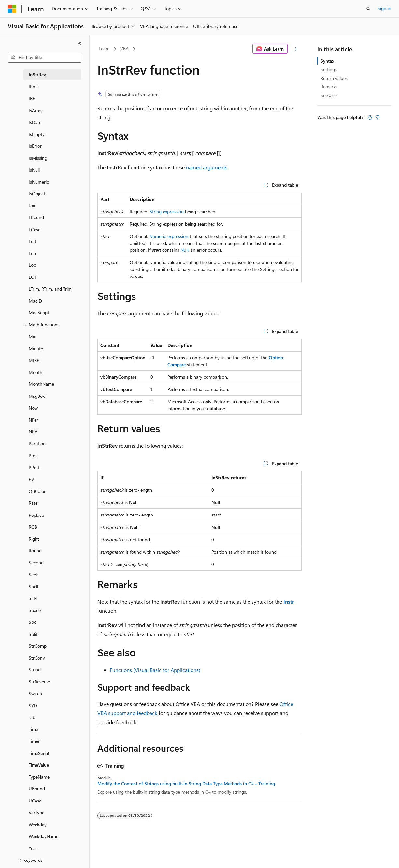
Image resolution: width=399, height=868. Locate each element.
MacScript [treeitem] (39, 313)
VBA (124, 48)
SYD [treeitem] (33, 705)
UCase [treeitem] (35, 801)
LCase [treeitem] (35, 229)
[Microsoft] (12, 9)
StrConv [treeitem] (37, 658)
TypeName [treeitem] (39, 777)
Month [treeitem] (36, 372)
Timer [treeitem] (34, 741)
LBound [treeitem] (36, 217)
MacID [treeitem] (35, 301)
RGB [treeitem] (33, 527)
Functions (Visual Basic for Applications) (155, 670)
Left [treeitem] (32, 241)
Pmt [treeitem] (33, 455)
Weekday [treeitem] (38, 824)
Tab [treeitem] (32, 717)
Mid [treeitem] (33, 336)
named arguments (207, 167)
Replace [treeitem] (36, 515)
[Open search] (368, 9)
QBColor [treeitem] (37, 491)
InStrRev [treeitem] (37, 75)
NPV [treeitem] (33, 432)
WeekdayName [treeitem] (43, 836)
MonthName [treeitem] (41, 384)
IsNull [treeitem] (34, 170)
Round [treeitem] (35, 551)
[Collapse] (80, 44)
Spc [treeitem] (32, 622)
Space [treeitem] (35, 610)
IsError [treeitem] (35, 146)
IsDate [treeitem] (35, 122)
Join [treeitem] (33, 206)
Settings (329, 69)
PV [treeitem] (31, 479)
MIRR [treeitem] (34, 360)
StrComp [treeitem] (38, 646)
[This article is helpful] (370, 117)
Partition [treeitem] (37, 444)
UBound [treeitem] (37, 789)
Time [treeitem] (33, 729)
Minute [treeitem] (36, 348)
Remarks (329, 87)
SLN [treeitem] (33, 598)
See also (329, 95)
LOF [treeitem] (33, 277)
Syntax (327, 61)
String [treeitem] (35, 670)
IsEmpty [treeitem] (37, 134)
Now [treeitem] (33, 408)
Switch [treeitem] (35, 693)
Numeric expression (169, 236)
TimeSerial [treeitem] (39, 753)
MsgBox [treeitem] (37, 396)
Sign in (384, 8)
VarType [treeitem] (36, 812)
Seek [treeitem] (33, 574)
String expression (167, 211)
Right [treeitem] (34, 539)
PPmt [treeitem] (34, 467)
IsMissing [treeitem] (38, 158)
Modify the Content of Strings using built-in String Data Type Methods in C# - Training (186, 784)
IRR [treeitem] (32, 98)
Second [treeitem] (36, 563)
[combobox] (45, 57)
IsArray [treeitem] (36, 110)
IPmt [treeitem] (33, 87)
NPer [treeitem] (33, 420)
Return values (334, 78)
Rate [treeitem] (33, 503)
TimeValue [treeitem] (39, 765)
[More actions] (296, 49)
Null (184, 250)
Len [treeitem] (32, 253)
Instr (289, 601)
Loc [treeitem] (32, 265)
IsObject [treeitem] (37, 194)
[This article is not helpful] (378, 117)
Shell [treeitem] (33, 586)
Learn (104, 48)
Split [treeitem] (33, 634)
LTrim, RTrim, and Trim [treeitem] (50, 289)
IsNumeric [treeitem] (39, 182)
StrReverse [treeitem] (39, 682)
